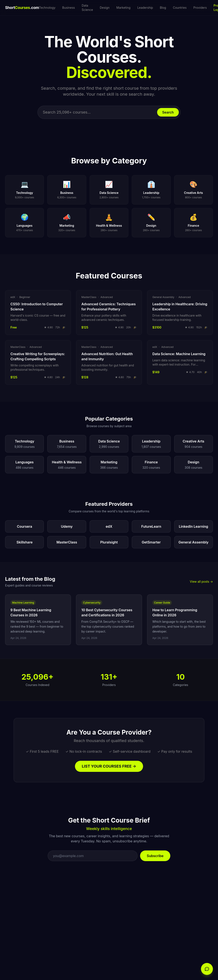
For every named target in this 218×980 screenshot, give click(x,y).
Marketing (123, 8)
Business (68, 8)
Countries (180, 8)
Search (168, 112)
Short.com (22, 8)
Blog (163, 8)
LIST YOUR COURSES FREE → (109, 766)
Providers (200, 8)
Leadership (145, 8)
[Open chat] (207, 969)
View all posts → (201, 582)
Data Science (87, 8)
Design (105, 8)
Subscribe (155, 856)
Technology (47, 8)
